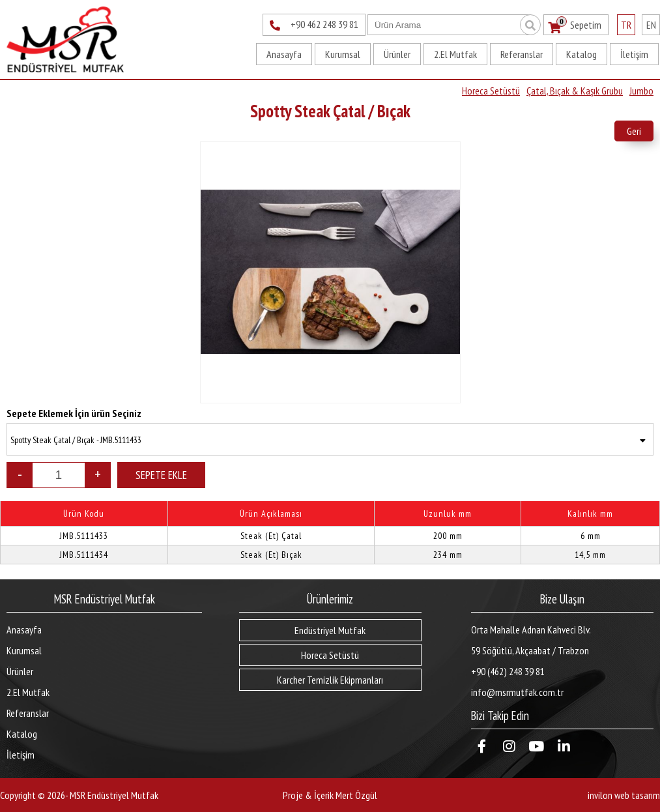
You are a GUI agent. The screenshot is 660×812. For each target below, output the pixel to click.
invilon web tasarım (624, 795)
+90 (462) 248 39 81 (508, 671)
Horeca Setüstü (491, 91)
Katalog (581, 54)
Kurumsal (343, 54)
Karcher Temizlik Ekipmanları (330, 680)
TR (626, 25)
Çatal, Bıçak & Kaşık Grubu (575, 91)
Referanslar (522, 54)
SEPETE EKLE (161, 475)
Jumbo (641, 91)
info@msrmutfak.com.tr (517, 692)
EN (651, 25)
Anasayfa (284, 54)
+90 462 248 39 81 (314, 25)
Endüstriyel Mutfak (330, 630)
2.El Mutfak (455, 54)
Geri (634, 131)
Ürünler (397, 54)
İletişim (634, 54)
